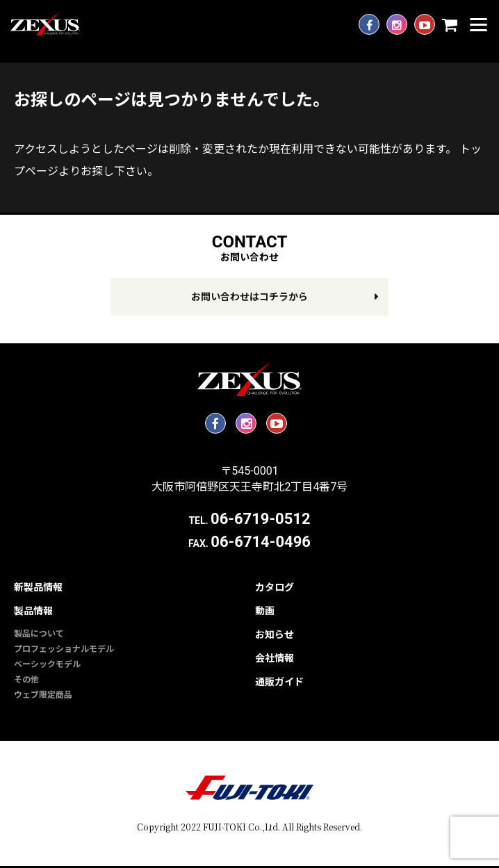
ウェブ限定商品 (43, 695)
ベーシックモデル (47, 664)
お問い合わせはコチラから (250, 297)
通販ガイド (279, 682)
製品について (39, 634)
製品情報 (33, 611)
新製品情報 (38, 587)
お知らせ (275, 634)
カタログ (275, 587)
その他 (26, 680)
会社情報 (275, 658)
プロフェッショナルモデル (64, 649)
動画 (265, 611)
